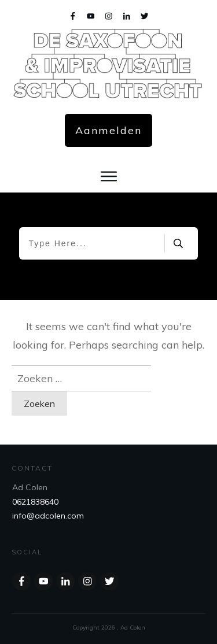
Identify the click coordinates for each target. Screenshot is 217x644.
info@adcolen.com (48, 516)
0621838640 (35, 502)
